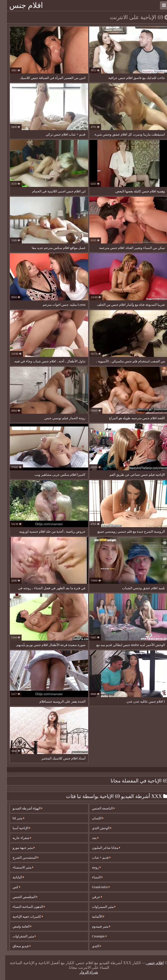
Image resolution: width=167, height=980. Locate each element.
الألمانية (93, 917)
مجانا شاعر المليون (101, 848)
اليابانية (13, 877)
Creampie (94, 936)
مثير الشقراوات (19, 936)
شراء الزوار (84, 972)
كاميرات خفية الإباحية (23, 917)
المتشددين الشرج (20, 858)
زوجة (91, 867)
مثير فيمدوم (96, 926)
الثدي (91, 946)
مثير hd (13, 818)
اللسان (93, 818)
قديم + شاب (96, 858)
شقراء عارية (17, 838)
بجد (90, 838)
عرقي (92, 897)
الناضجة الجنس (98, 808)
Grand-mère (96, 887)
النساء (92, 877)
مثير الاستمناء (18, 867)
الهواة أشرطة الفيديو (22, 808)
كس (11, 887)
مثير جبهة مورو (18, 848)
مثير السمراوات (99, 907)
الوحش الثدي (97, 828)
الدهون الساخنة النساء (24, 907)
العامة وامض (17, 926)
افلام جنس (21, 5)
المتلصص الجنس (20, 897)
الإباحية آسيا (16, 828)
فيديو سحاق (16, 946)
